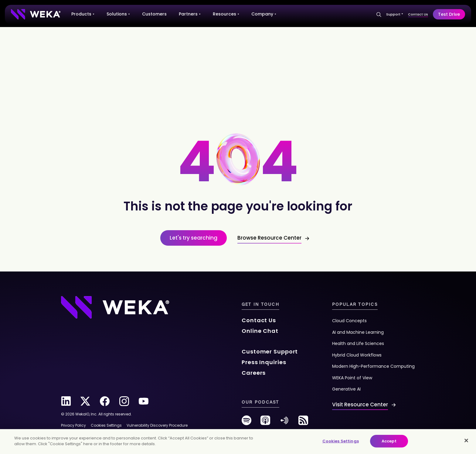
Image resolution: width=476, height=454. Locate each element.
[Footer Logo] (115, 307)
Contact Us (418, 14)
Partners (190, 14)
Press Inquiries (264, 362)
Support (395, 14)
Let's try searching (194, 238)
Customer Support (270, 352)
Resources (226, 14)
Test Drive (449, 14)
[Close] (466, 440)
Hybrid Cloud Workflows (357, 355)
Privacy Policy (73, 425)
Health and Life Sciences (358, 343)
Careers (254, 373)
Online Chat (260, 331)
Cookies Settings (341, 441)
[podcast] (265, 423)
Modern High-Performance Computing (373, 366)
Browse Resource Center (269, 238)
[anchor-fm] (284, 423)
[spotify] (246, 423)
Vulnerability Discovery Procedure (157, 425)
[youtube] (144, 401)
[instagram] (124, 401)
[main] (238, 442)
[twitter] (85, 401)
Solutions (118, 14)
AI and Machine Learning (358, 332)
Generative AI (346, 389)
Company (264, 14)
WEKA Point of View (352, 378)
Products (83, 14)
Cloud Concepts (349, 321)
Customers (154, 14)
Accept (389, 441)
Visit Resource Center (360, 405)
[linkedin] (66, 401)
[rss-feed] (303, 423)
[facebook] (105, 401)
